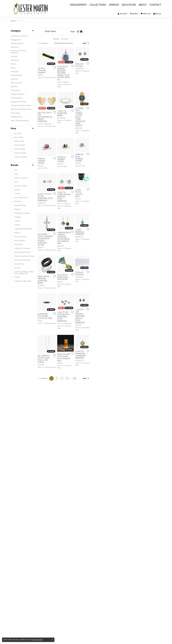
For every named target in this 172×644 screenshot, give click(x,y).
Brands (15, 165)
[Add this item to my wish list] (76, 90)
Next (157, 43)
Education (129, 5)
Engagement (78, 5)
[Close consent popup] (52, 640)
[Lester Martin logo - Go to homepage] (31, 9)
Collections (98, 5)
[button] (122, 14)
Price (13, 128)
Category (16, 31)
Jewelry (114, 5)
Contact (155, 5)
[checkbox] (16, 133)
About (143, 5)
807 (111, 490)
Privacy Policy (37, 640)
